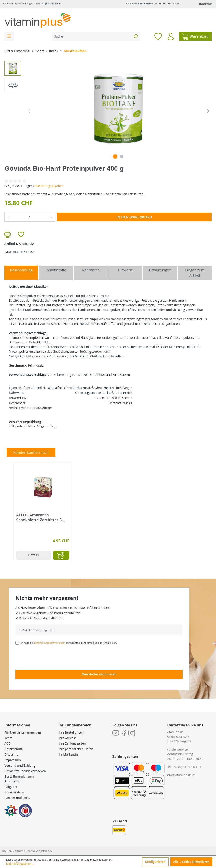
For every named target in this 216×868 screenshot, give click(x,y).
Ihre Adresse (68, 738)
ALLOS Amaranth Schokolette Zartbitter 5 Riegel (39, 517)
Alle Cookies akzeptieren (191, 862)
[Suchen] (135, 36)
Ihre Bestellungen (71, 732)
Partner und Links (17, 798)
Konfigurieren (155, 862)
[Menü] (9, 36)
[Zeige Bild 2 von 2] (122, 157)
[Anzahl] (30, 217)
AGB (8, 743)
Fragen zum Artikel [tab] (195, 273)
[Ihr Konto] (171, 36)
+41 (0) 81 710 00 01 (187, 767)
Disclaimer (12, 754)
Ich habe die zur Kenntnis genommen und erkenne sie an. (68, 643)
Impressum (13, 760)
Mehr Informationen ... (20, 864)
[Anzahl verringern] (9, 217)
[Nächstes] (208, 111)
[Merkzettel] (158, 36)
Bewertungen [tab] (160, 270)
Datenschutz (13, 749)
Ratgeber (11, 787)
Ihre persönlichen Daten (76, 749)
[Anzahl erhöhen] (50, 217)
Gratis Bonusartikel (142, 3)
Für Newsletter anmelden (23, 732)
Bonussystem (14, 792)
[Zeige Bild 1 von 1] (115, 157)
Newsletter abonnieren (99, 674)
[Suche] (91, 36)
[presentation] (49, 657)
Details (33, 555)
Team (8, 738)
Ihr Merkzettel (69, 754)
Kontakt (205, 4)
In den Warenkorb (134, 217)
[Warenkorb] (195, 36)
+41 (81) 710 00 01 (51, 3)
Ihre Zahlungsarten (72, 743)
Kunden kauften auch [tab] (31, 452)
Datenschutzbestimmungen (50, 643)
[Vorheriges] (29, 111)
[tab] (21, 273)
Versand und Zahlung (20, 765)
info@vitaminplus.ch (181, 775)
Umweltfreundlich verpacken (25, 771)
